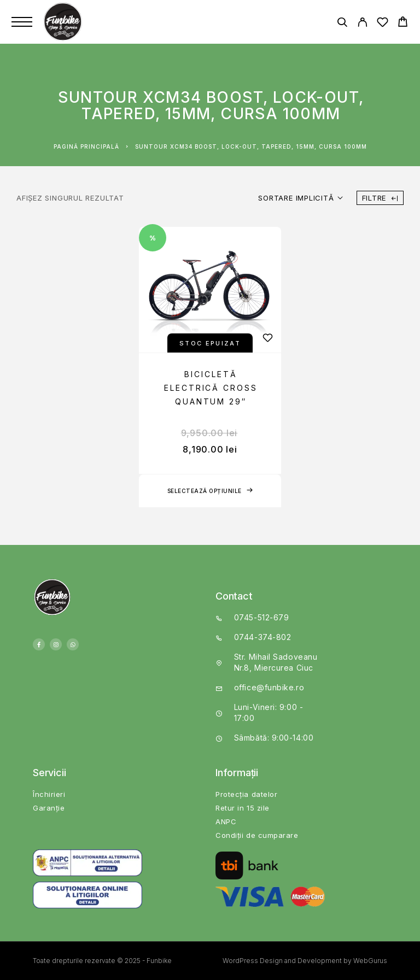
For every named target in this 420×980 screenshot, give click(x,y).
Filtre (380, 198)
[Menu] (22, 22)
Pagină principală (86, 146)
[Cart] (403, 23)
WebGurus (370, 961)
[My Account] (362, 24)
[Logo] (64, 22)
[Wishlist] (383, 24)
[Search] (342, 24)
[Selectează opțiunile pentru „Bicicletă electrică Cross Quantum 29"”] (210, 491)
